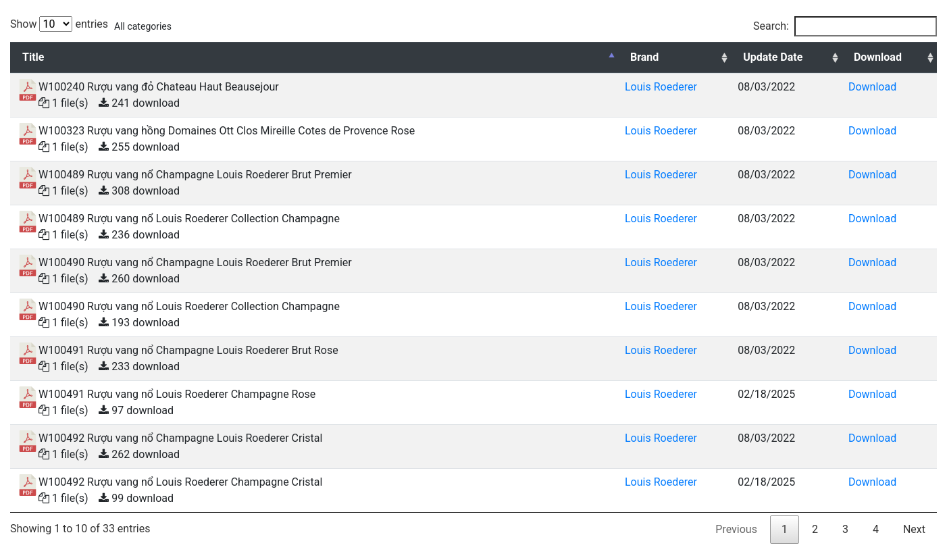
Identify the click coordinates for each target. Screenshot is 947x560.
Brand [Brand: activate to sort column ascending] (644, 57)
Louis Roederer (661, 87)
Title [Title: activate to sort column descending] (33, 57)
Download (872, 87)
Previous (736, 529)
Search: (845, 26)
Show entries (59, 24)
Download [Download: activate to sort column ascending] (878, 57)
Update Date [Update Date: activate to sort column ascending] (773, 57)
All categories (143, 26)
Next (914, 529)
